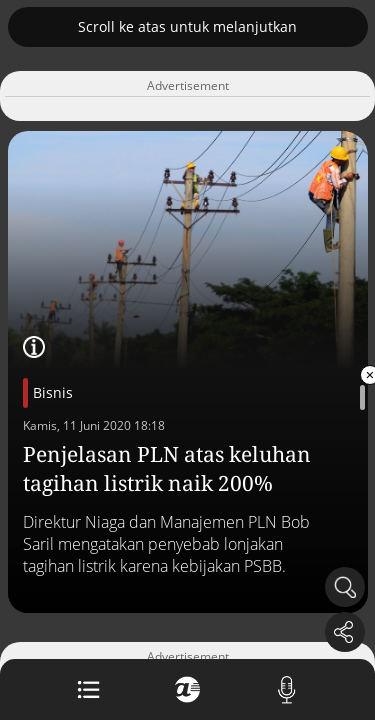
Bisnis (53, 392)
